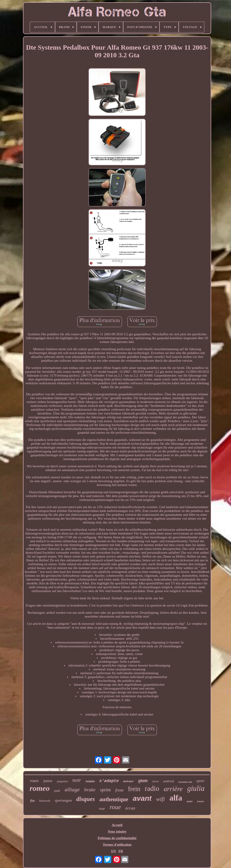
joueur (201, 801)
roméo (90, 781)
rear (102, 809)
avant (142, 798)
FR (121, 851)
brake (90, 790)
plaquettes (62, 781)
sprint (105, 790)
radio (152, 788)
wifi (161, 799)
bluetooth (45, 801)
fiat (32, 801)
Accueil (117, 825)
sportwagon (63, 800)
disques (86, 799)
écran (130, 808)
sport (200, 781)
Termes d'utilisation (117, 845)
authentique (114, 799)
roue (115, 807)
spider (190, 801)
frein (134, 789)
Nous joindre (117, 831)
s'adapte (109, 781)
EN (114, 851)
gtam (143, 780)
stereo (155, 781)
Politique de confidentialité (117, 838)
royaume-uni (185, 782)
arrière (173, 789)
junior (48, 781)
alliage (72, 789)
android (168, 781)
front (119, 790)
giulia (196, 788)
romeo (40, 788)
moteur (128, 781)
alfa (176, 798)
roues (34, 781)
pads (57, 791)
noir (77, 780)
